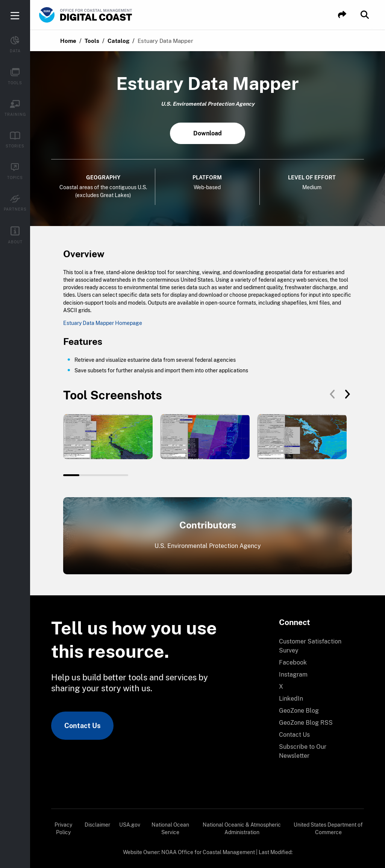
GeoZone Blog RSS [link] (306, 723)
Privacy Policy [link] (63, 829)
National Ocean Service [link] (170, 829)
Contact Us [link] (82, 726)
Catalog (118, 41)
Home (68, 41)
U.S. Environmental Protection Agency (208, 546)
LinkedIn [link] (291, 699)
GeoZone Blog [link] (299, 711)
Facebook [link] (293, 662)
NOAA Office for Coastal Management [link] (208, 852)
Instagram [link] (293, 675)
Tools (92, 41)
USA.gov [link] (130, 825)
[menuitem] (317, 646)
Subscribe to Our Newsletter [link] (303, 751)
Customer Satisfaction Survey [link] (310, 646)
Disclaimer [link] (97, 825)
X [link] (281, 687)
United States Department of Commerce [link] (328, 829)
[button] (342, 15)
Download (208, 133)
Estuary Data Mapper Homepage (103, 323)
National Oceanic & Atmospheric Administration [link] (242, 829)
